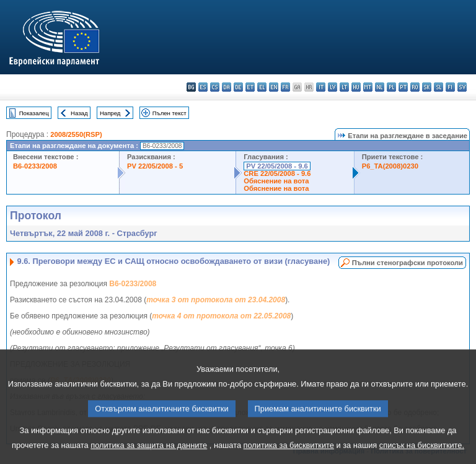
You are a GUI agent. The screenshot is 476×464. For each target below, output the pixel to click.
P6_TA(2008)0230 (390, 166)
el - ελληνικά (262, 87)
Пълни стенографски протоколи (408, 263)
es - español (203, 87)
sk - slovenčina (427, 87)
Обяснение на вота (276, 181)
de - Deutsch (238, 87)
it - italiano (321, 87)
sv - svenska (462, 87)
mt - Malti (368, 87)
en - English (274, 87)
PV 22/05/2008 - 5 (155, 166)
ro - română (415, 87)
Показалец (34, 113)
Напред (110, 113)
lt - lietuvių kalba (344, 87)
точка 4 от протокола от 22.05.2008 (221, 316)
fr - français (285, 87)
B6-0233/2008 (35, 166)
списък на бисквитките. (422, 451)
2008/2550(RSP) (76, 134)
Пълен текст (170, 113)
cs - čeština (215, 87)
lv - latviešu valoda (333, 87)
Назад (79, 113)
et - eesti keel (250, 87)
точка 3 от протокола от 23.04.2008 (216, 300)
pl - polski (391, 87)
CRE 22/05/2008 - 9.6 (277, 173)
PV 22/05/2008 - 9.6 (277, 166)
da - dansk (227, 87)
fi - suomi (450, 87)
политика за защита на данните (149, 451)
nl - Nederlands (380, 87)
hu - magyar (356, 87)
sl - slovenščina (439, 87)
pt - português (403, 87)
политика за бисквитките (289, 451)
